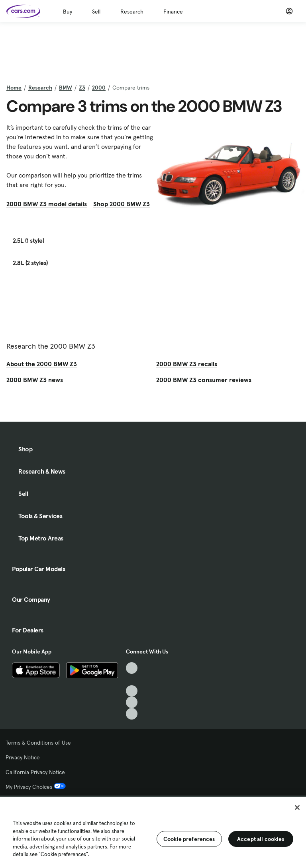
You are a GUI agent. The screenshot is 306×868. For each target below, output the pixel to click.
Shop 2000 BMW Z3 (122, 204)
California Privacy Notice (35, 772)
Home (14, 88)
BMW (66, 88)
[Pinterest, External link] (132, 714)
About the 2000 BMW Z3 (42, 364)
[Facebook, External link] (132, 680)
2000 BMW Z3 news (35, 380)
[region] (153, 832)
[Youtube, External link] (132, 691)
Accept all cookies (261, 839)
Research (132, 12)
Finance (173, 12)
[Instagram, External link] (132, 702)
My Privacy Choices (36, 787)
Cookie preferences (189, 839)
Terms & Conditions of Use (38, 743)
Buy (68, 12)
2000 (99, 88)
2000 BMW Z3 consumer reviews (204, 380)
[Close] (297, 808)
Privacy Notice (23, 757)
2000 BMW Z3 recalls (187, 364)
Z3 (82, 88)
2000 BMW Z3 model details (47, 204)
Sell (96, 12)
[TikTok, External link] (132, 668)
